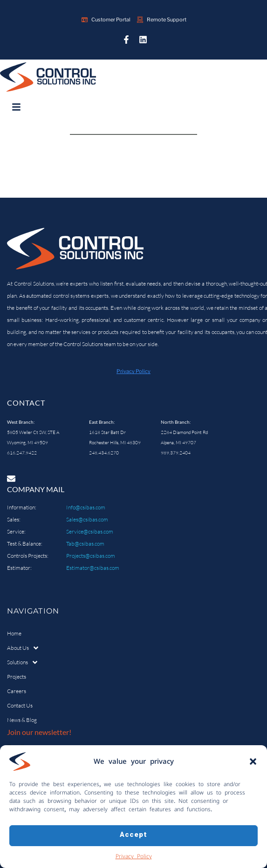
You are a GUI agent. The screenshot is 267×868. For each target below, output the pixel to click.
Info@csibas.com (86, 507)
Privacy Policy (134, 857)
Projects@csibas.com (91, 556)
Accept (133, 836)
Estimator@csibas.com (93, 568)
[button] (253, 762)
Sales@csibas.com (87, 519)
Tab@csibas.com (85, 544)
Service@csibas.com (90, 531)
